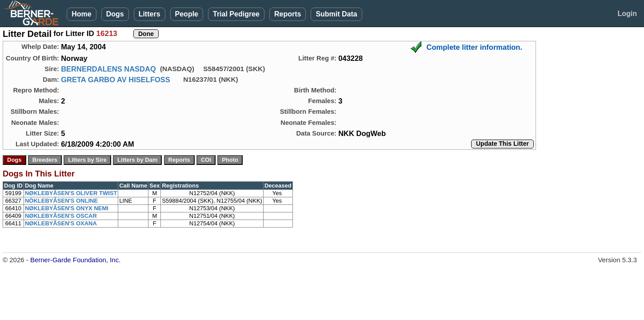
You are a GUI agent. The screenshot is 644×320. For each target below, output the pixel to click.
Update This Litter (502, 144)
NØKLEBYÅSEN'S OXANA (61, 223)
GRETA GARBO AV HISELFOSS (116, 80)
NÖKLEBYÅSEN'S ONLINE (61, 201)
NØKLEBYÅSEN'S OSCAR (61, 216)
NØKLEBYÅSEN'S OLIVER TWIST (71, 193)
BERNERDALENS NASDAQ (108, 69)
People (187, 14)
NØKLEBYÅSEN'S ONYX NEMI (67, 208)
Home (81, 14)
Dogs (115, 14)
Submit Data (336, 14)
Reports (288, 14)
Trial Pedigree (236, 14)
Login (627, 14)
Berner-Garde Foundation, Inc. (75, 260)
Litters (150, 14)
